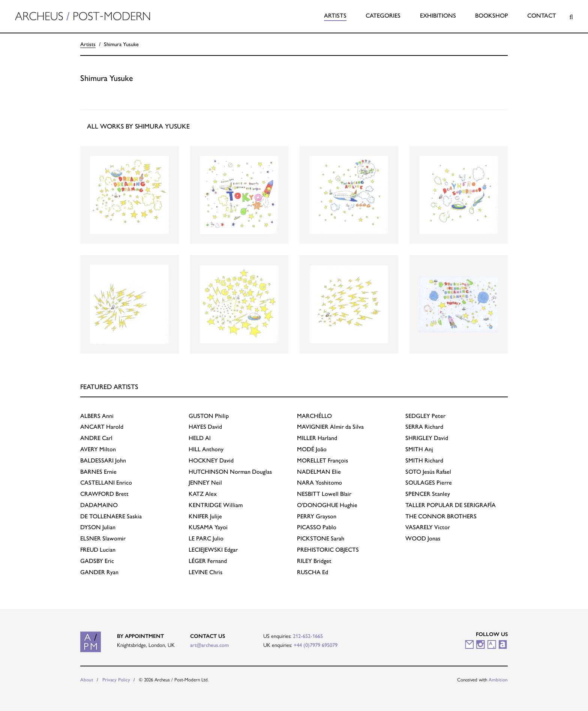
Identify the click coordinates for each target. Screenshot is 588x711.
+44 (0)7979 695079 (316, 645)
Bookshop (492, 16)
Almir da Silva (330, 427)
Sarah (321, 538)
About (87, 680)
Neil (205, 483)
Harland (317, 438)
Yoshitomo (319, 483)
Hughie (327, 505)
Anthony (206, 449)
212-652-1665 (308, 636)
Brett (104, 494)
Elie (319, 472)
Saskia (111, 516)
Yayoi (208, 527)
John (103, 460)
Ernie (98, 472)
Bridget (314, 561)
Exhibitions (438, 16)
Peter (425, 416)
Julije (205, 516)
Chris (205, 572)
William (216, 505)
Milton (98, 449)
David (205, 427)
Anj (419, 449)
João (312, 449)
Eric (97, 561)
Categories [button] (383, 16)
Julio (206, 538)
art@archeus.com (209, 645)
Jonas (423, 538)
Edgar (213, 550)
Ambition (498, 680)
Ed (313, 572)
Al (200, 438)
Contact (542, 16)
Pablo (317, 527)
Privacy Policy (116, 680)
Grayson (317, 516)
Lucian (98, 550)
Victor (428, 527)
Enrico (106, 483)
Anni (97, 416)
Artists (335, 16)
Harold (102, 427)
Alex (203, 494)
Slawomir (103, 538)
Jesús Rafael (428, 472)
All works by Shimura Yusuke (138, 126)
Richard (424, 427)
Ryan (99, 572)
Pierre (429, 483)
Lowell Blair (324, 494)
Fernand (208, 561)
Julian (98, 527)
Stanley (428, 494)
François (322, 460)
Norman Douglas (230, 472)
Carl (96, 438)
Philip (209, 416)
